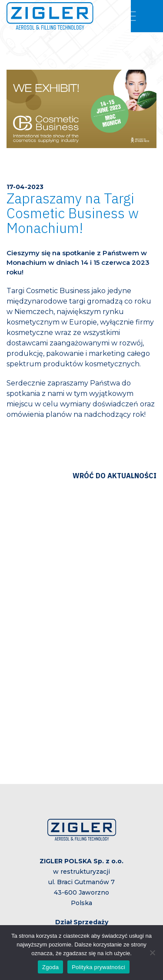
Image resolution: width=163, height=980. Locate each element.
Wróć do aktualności (115, 476)
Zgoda (50, 967)
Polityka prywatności (98, 967)
